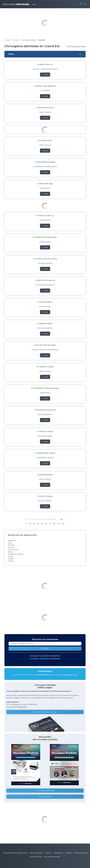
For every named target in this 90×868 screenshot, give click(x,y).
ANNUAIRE (19, 3)
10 (54, 519)
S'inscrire (45, 649)
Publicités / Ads (36, 857)
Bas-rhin (11, 545)
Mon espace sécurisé (52, 857)
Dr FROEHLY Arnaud (45, 431)
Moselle (11, 559)
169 (62, 519)
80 (54, 524)
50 (42, 524)
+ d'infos (45, 75)
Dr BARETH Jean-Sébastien (45, 86)
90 (59, 524)
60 (46, 524)
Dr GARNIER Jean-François (45, 453)
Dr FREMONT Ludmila (45, 367)
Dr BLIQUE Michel (45, 140)
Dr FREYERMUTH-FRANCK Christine (45, 388)
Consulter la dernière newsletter (45, 659)
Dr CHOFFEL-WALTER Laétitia (45, 259)
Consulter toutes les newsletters (45, 656)
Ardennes (12, 541)
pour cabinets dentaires (45, 791)
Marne (10, 552)
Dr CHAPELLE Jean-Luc (45, 216)
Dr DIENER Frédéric (45, 324)
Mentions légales (36, 853)
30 (34, 524)
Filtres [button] (11, 54)
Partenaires (58, 853)
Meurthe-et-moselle (16, 554)
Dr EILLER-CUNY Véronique (45, 345)
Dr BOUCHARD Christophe (45, 162)
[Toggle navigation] (85, 4)
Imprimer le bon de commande (45, 712)
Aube (10, 543)
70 (50, 524)
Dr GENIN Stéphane (45, 475)
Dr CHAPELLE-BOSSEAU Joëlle (45, 237)
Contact (48, 853)
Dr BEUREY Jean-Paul (45, 108)
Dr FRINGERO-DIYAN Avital (45, 410)
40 (38, 524)
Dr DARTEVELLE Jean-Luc (45, 280)
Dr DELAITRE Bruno (45, 302)
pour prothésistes (45, 797)
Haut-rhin (11, 547)
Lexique (68, 853)
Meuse (10, 556)
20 (30, 524)
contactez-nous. (71, 675)
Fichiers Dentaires (81, 853)
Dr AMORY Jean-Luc (45, 64)
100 (63, 524)
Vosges (11, 561)
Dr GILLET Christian (45, 496)
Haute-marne (13, 550)
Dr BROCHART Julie (45, 184)
